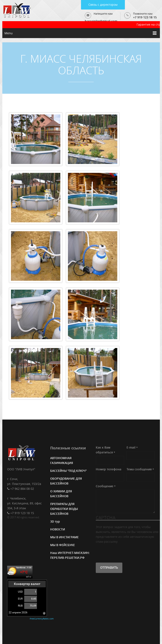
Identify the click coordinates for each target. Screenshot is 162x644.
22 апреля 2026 (18, 613)
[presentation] (128, 553)
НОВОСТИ (58, 530)
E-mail (132, 448)
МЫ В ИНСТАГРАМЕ (64, 538)
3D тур (55, 522)
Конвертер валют (27, 585)
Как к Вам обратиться (105, 450)
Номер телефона (109, 470)
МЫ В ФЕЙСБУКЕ (63, 546)
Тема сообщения (140, 470)
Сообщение (106, 487)
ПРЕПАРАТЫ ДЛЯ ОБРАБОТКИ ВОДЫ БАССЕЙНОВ (64, 509)
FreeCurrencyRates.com (42, 619)
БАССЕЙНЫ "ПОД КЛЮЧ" (68, 471)
